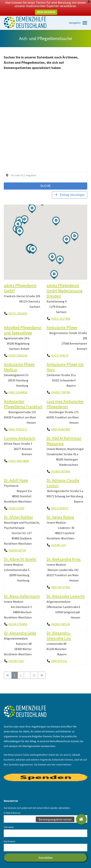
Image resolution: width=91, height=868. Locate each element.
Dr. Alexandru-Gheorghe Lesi (59, 629)
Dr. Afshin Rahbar (19, 511)
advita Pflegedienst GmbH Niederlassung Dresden (65, 284)
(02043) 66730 (17, 544)
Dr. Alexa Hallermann (22, 589)
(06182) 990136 (60, 617)
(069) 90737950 (60, 581)
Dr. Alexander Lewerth (66, 589)
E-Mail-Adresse (12, 806)
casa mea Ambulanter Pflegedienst (65, 397)
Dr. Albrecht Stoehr (20, 553)
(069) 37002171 (18, 423)
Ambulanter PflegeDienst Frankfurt (23, 397)
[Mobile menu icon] (78, 16)
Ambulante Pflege (62, 321)
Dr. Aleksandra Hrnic (64, 553)
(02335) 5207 (16, 654)
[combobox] (45, 169)
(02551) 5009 (16, 502)
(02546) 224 (58, 538)
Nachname (10, 835)
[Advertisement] (45, 117)
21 (34, 669)
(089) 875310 (59, 654)
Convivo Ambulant (20, 431)
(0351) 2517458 (60, 312)
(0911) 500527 (60, 502)
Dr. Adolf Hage (16, 474)
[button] (81, 819)
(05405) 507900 (60, 465)
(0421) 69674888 (19, 454)
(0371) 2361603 (18, 307)
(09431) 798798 (60, 386)
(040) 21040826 (18, 386)
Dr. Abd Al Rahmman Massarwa (64, 434)
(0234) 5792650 (18, 617)
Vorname (9, 820)
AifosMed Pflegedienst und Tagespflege (23, 324)
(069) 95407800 (60, 423)
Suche (45, 179)
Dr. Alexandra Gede (20, 626)
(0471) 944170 (60, 349)
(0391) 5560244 (18, 349)
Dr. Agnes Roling (60, 511)
